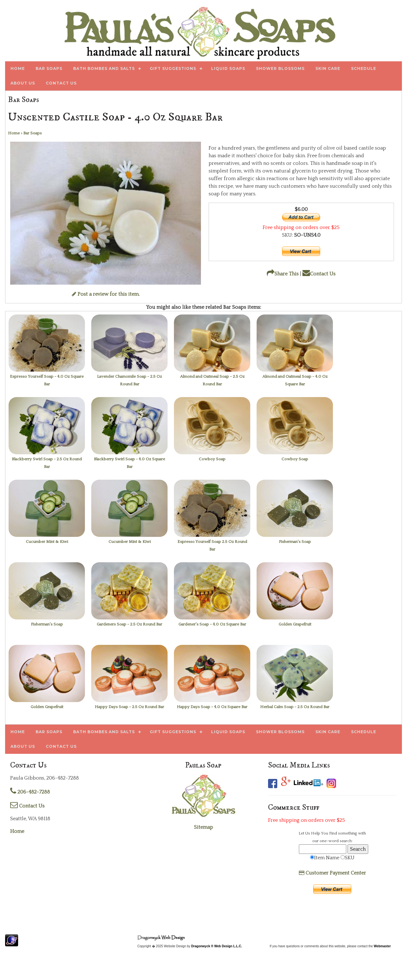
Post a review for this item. (106, 294)
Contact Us (319, 274)
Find (333, 833)
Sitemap (203, 827)
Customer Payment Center (332, 873)
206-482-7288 (30, 792)
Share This (283, 274)
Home (17, 831)
